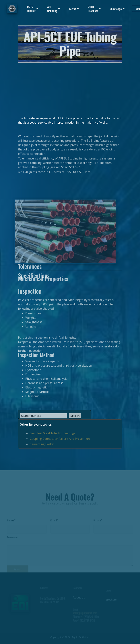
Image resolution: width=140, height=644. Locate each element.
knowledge (116, 9)
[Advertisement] (70, 88)
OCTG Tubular (31, 9)
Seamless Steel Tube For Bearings (52, 436)
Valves (73, 9)
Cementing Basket (42, 447)
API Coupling (52, 9)
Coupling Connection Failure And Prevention (60, 442)
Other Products (93, 9)
